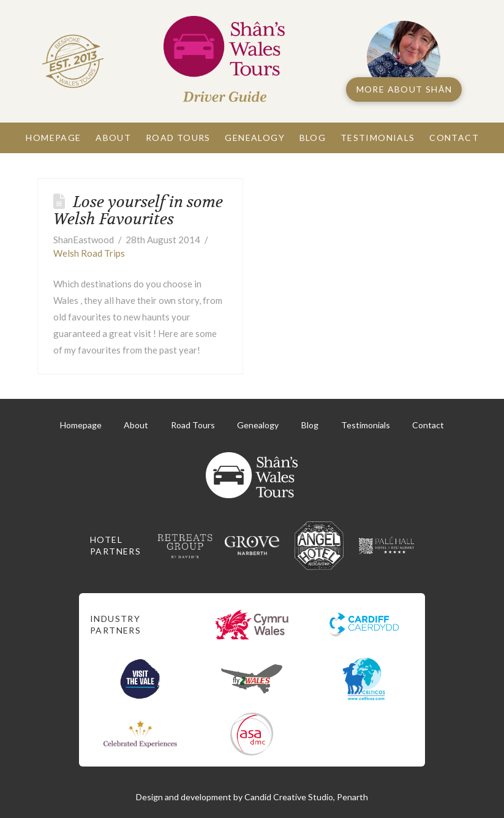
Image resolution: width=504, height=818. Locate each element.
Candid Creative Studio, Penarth (306, 797)
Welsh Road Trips (89, 253)
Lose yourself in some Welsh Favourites (138, 210)
